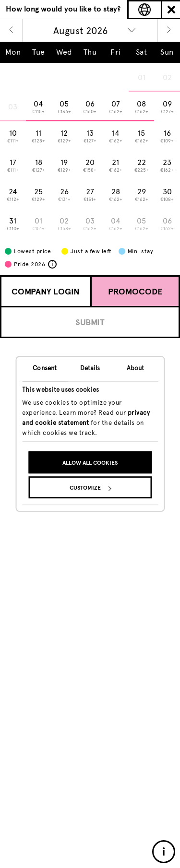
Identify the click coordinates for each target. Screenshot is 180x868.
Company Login (46, 292)
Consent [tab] (45, 368)
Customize (90, 488)
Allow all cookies (90, 463)
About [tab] (136, 368)
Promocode (135, 292)
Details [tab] (90, 368)
